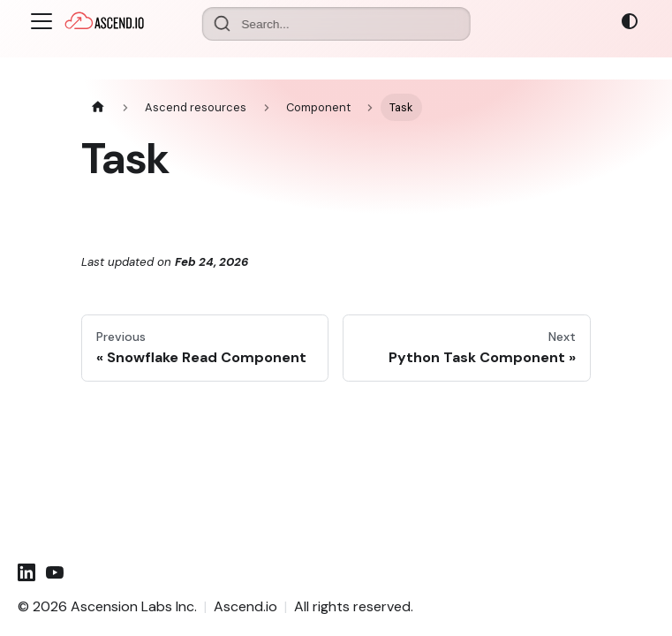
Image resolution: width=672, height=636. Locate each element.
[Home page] (98, 107)
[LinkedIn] (26, 572)
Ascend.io (245, 606)
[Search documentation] (336, 24)
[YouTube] (55, 572)
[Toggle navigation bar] (42, 21)
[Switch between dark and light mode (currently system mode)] (630, 21)
